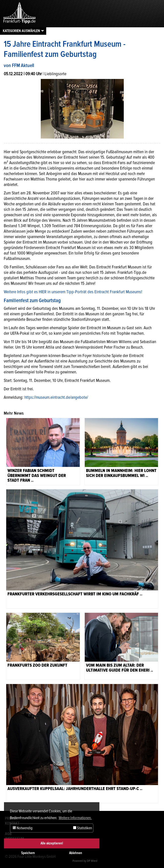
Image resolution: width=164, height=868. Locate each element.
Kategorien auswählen (21, 31)
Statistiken (82, 828)
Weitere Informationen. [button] (75, 818)
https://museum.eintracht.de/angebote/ (56, 397)
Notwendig (23, 828)
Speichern (28, 853)
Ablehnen (76, 853)
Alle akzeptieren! (52, 843)
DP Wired (92, 861)
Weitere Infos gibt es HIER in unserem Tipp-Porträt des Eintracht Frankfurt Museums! (73, 292)
